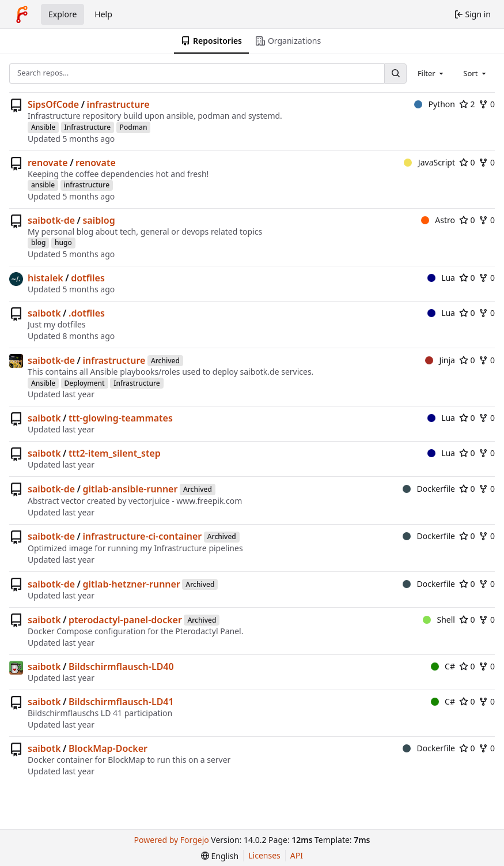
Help (103, 14)
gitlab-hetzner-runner (131, 584)
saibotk (44, 313)
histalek (46, 278)
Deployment (85, 383)
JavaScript (429, 162)
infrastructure (118, 104)
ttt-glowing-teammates (121, 418)
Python (435, 104)
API (297, 855)
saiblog (98, 220)
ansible (43, 185)
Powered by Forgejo (172, 840)
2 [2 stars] (467, 104)
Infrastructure (88, 127)
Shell (439, 620)
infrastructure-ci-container (142, 536)
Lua (441, 278)
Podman (134, 127)
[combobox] (431, 73)
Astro (438, 220)
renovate (48, 163)
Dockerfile (429, 489)
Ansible (43, 127)
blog (38, 242)
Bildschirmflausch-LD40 (121, 667)
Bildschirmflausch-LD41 (121, 702)
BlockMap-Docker (108, 748)
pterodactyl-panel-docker (125, 620)
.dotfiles (87, 313)
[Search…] (395, 74)
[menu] (220, 856)
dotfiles (88, 278)
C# (443, 666)
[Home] (22, 14)
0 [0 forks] (487, 104)
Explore (62, 14)
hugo (63, 242)
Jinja (440, 360)
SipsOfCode (53, 104)
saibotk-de (51, 220)
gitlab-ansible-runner (130, 489)
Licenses (264, 855)
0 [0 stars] (467, 162)
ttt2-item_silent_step (115, 453)
